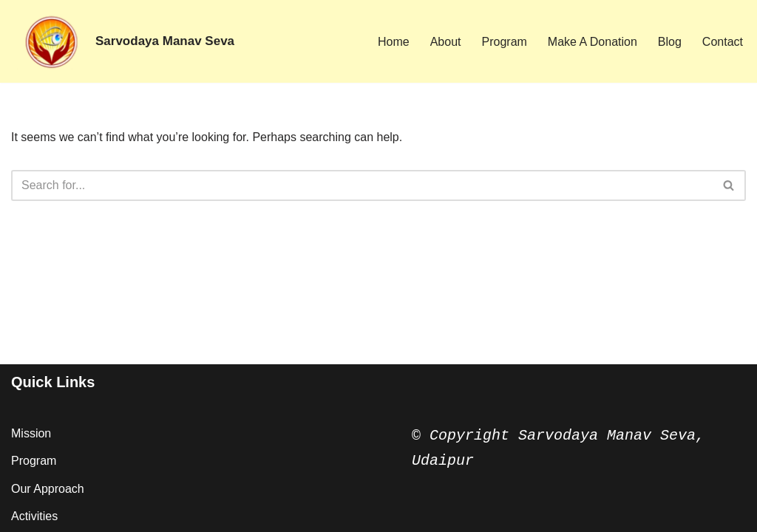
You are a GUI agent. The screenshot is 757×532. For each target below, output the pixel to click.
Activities (34, 516)
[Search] (362, 185)
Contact (723, 42)
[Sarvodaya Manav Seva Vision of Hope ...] (123, 41)
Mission (31, 433)
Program (505, 42)
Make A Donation (593, 42)
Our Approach (48, 489)
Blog (670, 42)
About (446, 42)
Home (394, 42)
